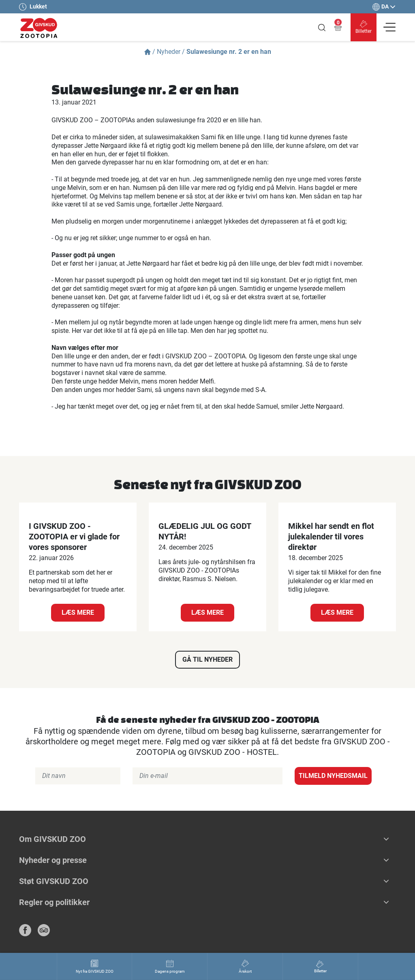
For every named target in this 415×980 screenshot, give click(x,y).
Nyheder (169, 52)
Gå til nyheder (207, 659)
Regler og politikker (54, 902)
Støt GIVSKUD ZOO (54, 881)
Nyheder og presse (53, 860)
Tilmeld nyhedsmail (333, 776)
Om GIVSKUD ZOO (52, 839)
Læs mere (78, 612)
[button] (386, 839)
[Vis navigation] (389, 27)
